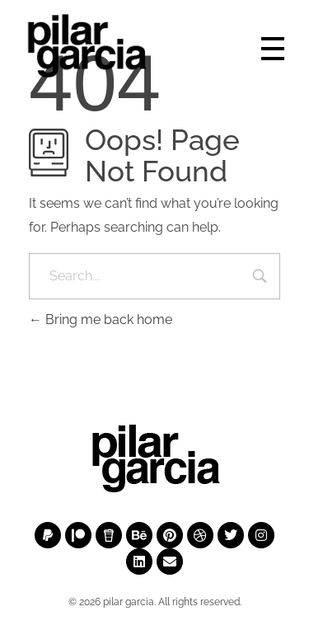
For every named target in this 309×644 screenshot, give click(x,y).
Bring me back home (101, 320)
